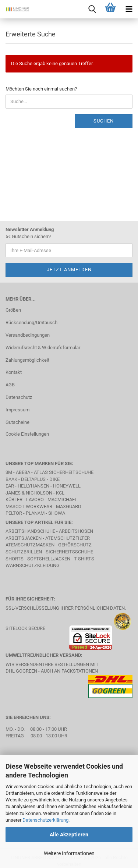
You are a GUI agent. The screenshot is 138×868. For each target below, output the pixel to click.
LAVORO (35, 499)
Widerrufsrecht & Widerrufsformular (43, 348)
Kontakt (14, 372)
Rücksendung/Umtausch (31, 323)
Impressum (17, 410)
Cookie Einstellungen (27, 434)
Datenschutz (19, 397)
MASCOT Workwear (29, 506)
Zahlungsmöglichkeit (27, 360)
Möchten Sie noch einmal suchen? (41, 89)
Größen (13, 310)
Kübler (14, 499)
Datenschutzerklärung (45, 820)
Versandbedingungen (28, 335)
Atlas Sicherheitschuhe (64, 472)
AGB (10, 385)
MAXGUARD (69, 506)
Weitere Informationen (69, 853)
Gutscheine (17, 422)
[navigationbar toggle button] (129, 9)
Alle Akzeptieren (69, 835)
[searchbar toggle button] (92, 9)
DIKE (54, 479)
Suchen (104, 121)
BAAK (11, 479)
